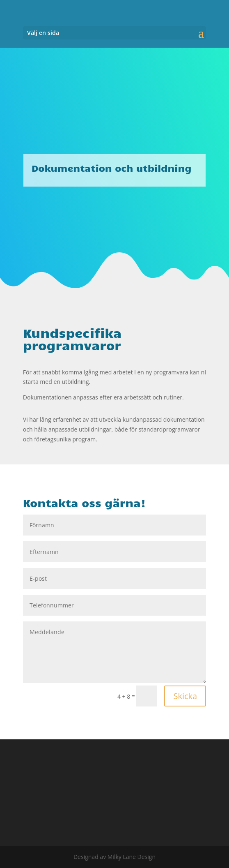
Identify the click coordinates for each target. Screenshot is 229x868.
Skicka (185, 696)
